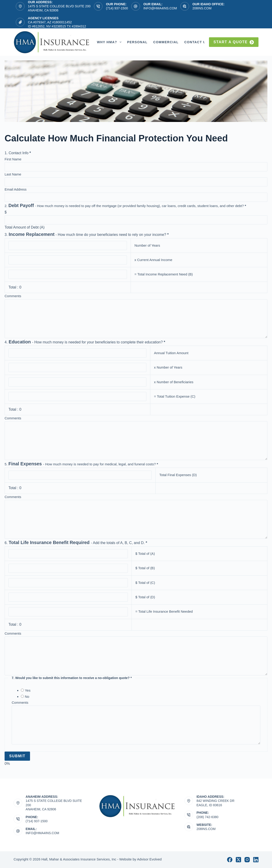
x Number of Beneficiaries (174, 382)
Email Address (16, 189)
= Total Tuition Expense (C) (175, 396)
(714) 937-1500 (117, 8)
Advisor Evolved (149, 859)
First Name (13, 159)
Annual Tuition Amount (171, 353)
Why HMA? (110, 42)
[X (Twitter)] (238, 860)
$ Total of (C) (145, 583)
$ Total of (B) (145, 568)
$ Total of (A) (145, 554)
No (27, 697)
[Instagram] (247, 860)
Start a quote (234, 42)
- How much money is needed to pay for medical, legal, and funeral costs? (81, 464)
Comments (13, 296)
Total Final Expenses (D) (178, 475)
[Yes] (22, 690)
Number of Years (147, 245)
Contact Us (199, 42)
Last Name (13, 174)
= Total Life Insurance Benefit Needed (164, 611)
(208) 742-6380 (207, 817)
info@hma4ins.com (160, 8)
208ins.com (202, 8)
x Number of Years (168, 367)
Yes (27, 690)
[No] (22, 696)
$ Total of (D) (145, 597)
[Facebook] (230, 860)
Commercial (166, 42)
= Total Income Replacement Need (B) (164, 274)
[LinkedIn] (256, 860)
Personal (137, 42)
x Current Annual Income (153, 260)
